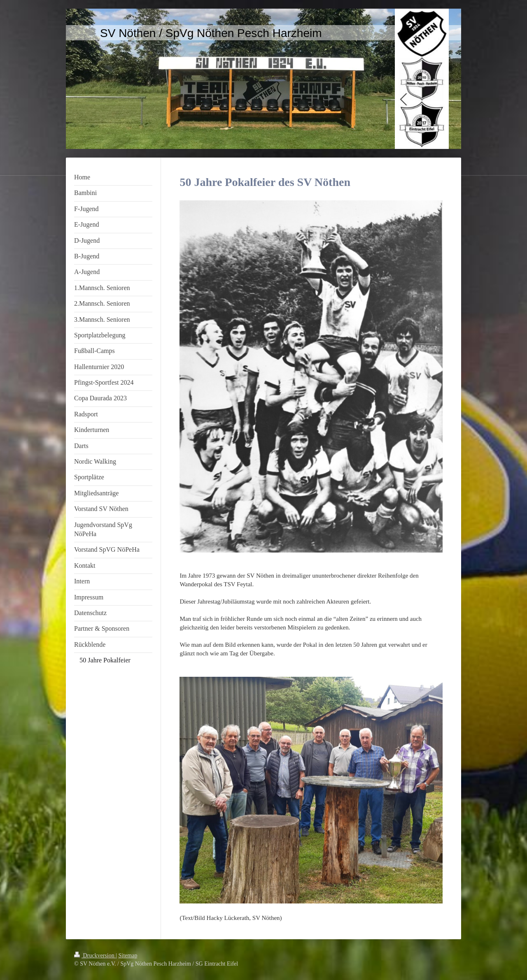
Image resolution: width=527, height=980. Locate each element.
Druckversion (95, 956)
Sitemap (128, 956)
